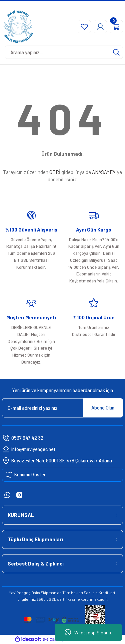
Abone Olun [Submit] (103, 408)
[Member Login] (100, 27)
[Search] (64, 52)
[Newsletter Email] (62, 408)
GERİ (55, 172)
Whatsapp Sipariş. (88, 632)
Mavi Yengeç (20, 592)
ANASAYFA (104, 172)
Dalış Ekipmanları (46, 592)
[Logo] (18, 27)
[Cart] (116, 27)
